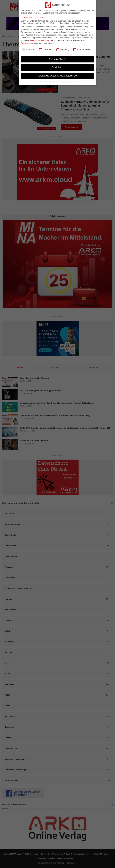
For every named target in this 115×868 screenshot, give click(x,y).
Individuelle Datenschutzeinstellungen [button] (57, 74)
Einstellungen (27, 41)
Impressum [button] (71, 80)
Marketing (63, 48)
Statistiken (46, 48)
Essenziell (29, 48)
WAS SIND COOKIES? (34, 16)
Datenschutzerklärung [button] (59, 80)
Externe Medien (82, 48)
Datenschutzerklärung (40, 39)
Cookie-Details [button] (45, 80)
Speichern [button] (57, 66)
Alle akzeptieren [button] (57, 57)
